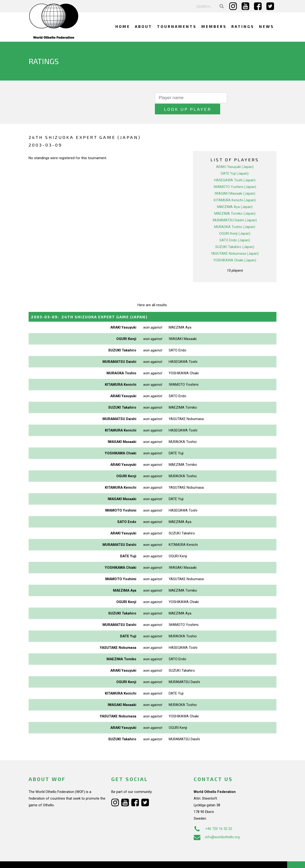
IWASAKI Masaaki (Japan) (235, 182)
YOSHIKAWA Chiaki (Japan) (235, 249)
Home (123, 26)
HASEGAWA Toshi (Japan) (235, 169)
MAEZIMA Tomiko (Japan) (235, 202)
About (144, 26)
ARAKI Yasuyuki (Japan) (235, 156)
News (267, 26)
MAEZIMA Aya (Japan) (235, 196)
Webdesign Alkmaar (49, 859)
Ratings (243, 26)
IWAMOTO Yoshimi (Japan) (235, 176)
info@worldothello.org (217, 826)
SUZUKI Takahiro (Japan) (235, 236)
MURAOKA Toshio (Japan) (235, 216)
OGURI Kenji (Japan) (235, 222)
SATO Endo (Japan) (235, 229)
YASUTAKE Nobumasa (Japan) (235, 242)
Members (214, 26)
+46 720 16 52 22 (213, 817)
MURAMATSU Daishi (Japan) (235, 209)
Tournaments (177, 26)
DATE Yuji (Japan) (235, 162)
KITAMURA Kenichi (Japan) (235, 189)
